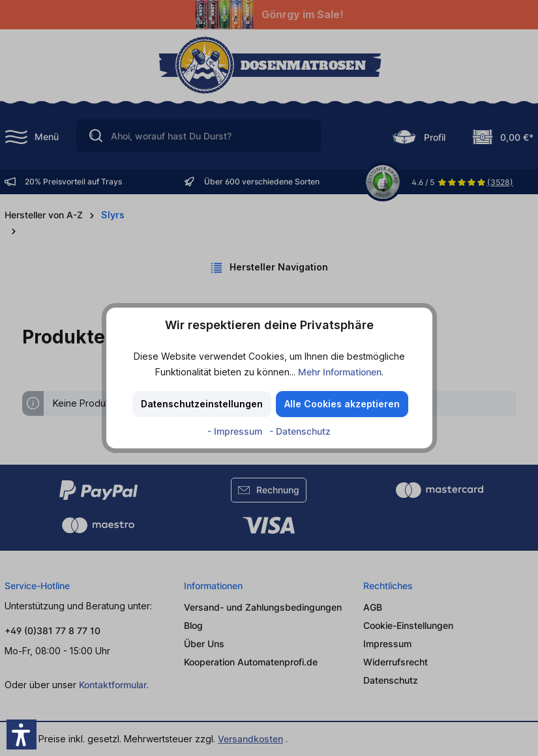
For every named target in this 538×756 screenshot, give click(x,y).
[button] (22, 734)
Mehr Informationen (340, 372)
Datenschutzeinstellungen (202, 404)
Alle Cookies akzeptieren (342, 404)
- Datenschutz (300, 431)
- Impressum (236, 431)
